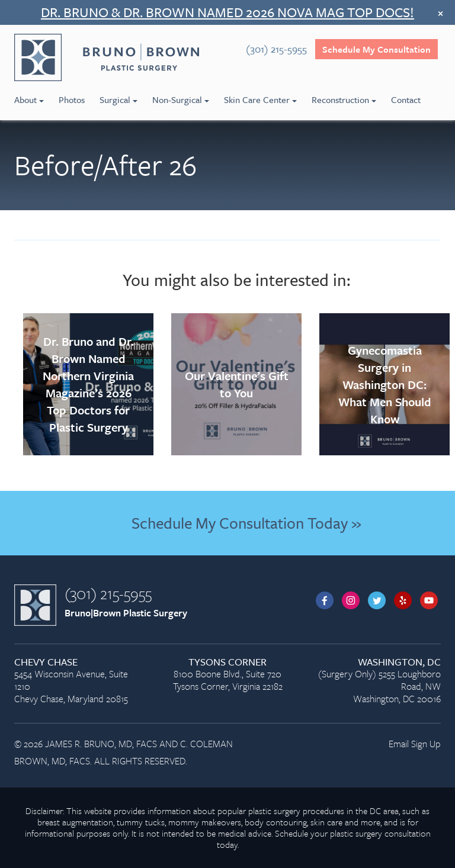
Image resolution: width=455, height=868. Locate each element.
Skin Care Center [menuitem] (260, 99)
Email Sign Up (415, 744)
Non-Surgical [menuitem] (181, 99)
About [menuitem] (29, 99)
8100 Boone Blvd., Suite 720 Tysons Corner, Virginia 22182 (227, 675)
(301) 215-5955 (108, 593)
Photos (72, 99)
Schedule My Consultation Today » (246, 523)
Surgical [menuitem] (118, 99)
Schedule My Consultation (377, 49)
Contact (406, 99)
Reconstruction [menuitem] (344, 99)
